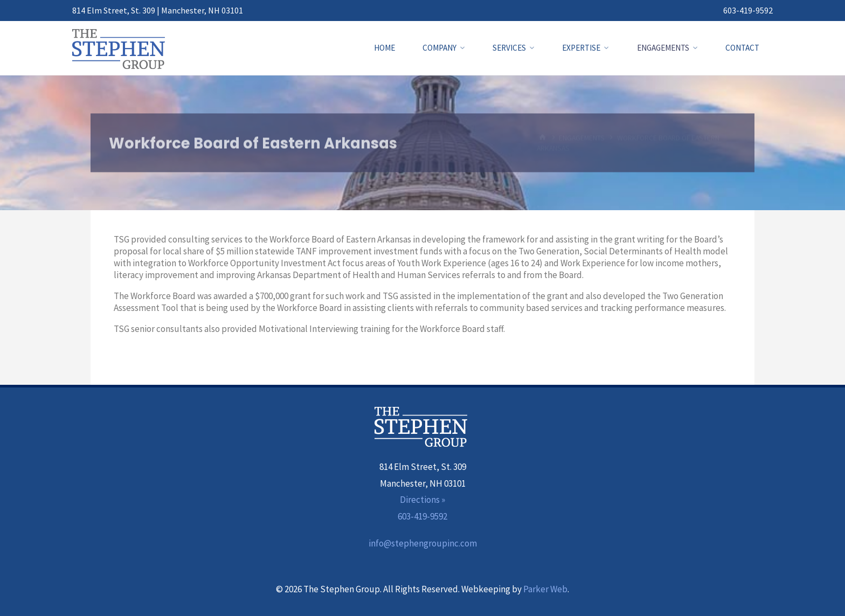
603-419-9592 (748, 10)
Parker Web (545, 589)
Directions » (422, 500)
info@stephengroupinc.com (423, 543)
